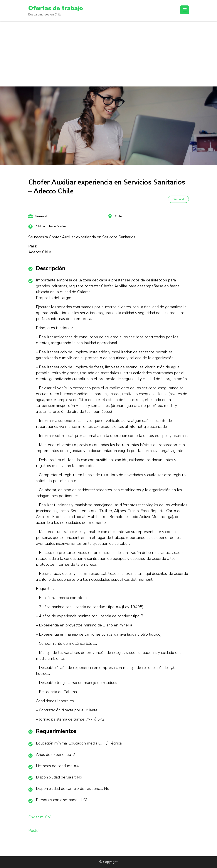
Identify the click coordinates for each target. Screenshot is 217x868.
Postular (36, 831)
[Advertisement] (108, 54)
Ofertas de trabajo (56, 8)
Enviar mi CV (39, 817)
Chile (118, 216)
